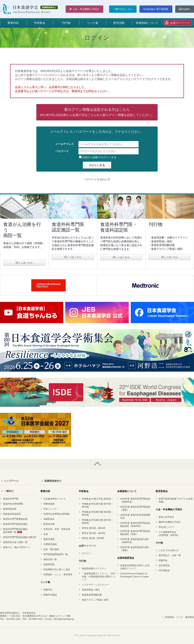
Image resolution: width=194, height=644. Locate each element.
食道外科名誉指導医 (13, 504)
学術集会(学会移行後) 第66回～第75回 (98, 513)
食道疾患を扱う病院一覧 (15, 542)
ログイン (86, 553)
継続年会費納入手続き (170, 522)
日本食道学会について (55, 499)
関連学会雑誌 (50, 595)
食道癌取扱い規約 (91, 590)
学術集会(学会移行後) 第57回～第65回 (98, 521)
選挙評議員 (49, 539)
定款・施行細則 (51, 549)
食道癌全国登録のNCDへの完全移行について (135, 567)
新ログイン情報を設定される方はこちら (97, 112)
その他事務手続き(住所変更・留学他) (168, 534)
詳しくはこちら (24, 263)
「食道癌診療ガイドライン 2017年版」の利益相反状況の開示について (99, 577)
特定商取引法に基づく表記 (57, 569)
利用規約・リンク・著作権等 (58, 574)
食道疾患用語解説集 (92, 595)
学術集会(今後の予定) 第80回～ (98, 499)
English (186, 9)
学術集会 (40, 23)
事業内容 (13, 23)
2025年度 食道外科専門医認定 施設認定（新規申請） (135, 524)
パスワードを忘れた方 (97, 179)
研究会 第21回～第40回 (94, 533)
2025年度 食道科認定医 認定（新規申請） (134, 541)
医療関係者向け (53, 481)
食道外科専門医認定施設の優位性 (20, 537)
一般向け (9, 491)
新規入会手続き (166, 517)
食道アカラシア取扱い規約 (95, 600)
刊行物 (66, 23)
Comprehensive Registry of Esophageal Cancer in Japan (134, 575)
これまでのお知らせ (169, 550)
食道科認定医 (10, 509)
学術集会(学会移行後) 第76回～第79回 (98, 505)
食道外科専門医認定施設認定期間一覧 (15, 531)
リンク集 (93, 23)
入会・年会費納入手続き (86, 9)
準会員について (166, 527)
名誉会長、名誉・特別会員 (57, 529)
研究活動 (119, 23)
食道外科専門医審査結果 (15, 519)
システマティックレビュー (95, 585)
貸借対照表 (49, 564)
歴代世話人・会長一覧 (170, 555)
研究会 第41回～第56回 (94, 528)
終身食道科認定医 (12, 514)
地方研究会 (164, 565)
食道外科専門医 (11, 499)
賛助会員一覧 (50, 559)
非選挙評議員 (50, 544)
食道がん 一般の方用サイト (17, 547)
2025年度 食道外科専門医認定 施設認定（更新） (135, 533)
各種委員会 (49, 519)
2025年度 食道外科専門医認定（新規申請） (135, 500)
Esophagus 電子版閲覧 (156, 9)
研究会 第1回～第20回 (93, 538)
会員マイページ (87, 546)
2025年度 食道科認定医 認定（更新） (134, 549)
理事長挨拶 (49, 504)
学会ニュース (50, 509)
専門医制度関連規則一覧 (56, 554)
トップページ (11, 481)
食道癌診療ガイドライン (94, 568)
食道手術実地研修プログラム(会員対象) (176, 500)
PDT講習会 (164, 570)
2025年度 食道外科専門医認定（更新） (135, 508)
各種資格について (147, 23)
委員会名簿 (49, 524)
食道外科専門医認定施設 (15, 524)
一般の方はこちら (123, 9)
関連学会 (48, 590)
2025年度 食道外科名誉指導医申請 (135, 516)
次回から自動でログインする (98, 157)
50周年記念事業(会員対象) (57, 514)
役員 (46, 534)
